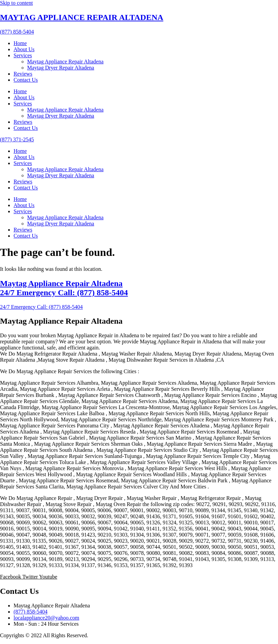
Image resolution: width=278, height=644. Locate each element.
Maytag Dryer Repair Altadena (61, 68)
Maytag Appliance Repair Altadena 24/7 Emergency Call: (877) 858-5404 (64, 288)
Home (20, 43)
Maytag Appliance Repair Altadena (65, 62)
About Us (24, 49)
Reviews (23, 74)
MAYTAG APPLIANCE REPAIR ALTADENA (82, 17)
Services (23, 55)
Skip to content (16, 3)
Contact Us (26, 80)
